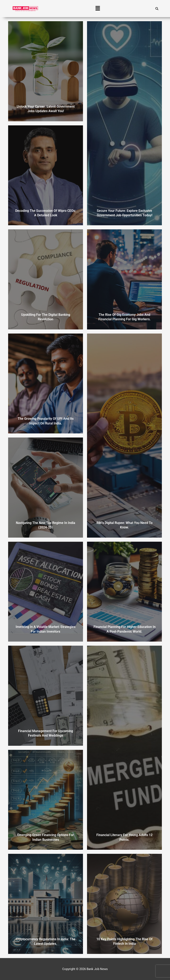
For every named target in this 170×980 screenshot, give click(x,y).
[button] (98, 9)
